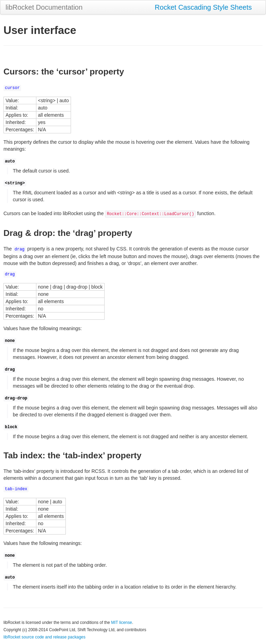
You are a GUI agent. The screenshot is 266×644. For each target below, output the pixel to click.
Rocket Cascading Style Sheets (203, 7)
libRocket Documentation (44, 7)
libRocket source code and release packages (45, 637)
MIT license (122, 623)
